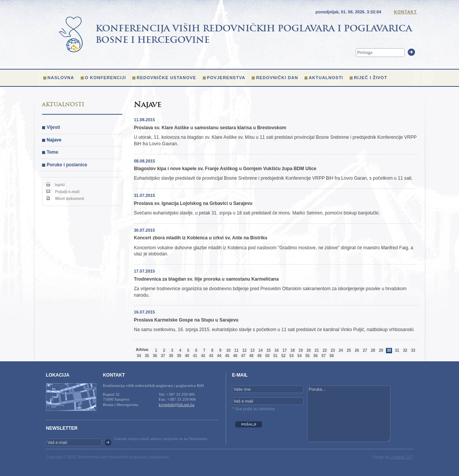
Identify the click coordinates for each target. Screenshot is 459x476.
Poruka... (349, 414)
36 (155, 356)
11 (236, 350)
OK (108, 443)
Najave (54, 140)
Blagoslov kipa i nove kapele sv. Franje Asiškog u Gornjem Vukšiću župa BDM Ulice (225, 169)
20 (308, 350)
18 (292, 350)
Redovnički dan (277, 78)
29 (381, 350)
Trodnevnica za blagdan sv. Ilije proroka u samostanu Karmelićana (206, 279)
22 (325, 350)
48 (251, 356)
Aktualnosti (326, 78)
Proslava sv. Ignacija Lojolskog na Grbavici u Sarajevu (193, 203)
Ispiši (55, 185)
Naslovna (61, 78)
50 (267, 356)
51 (275, 356)
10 (228, 350)
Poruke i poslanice (67, 165)
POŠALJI (249, 424)
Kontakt (405, 12)
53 (291, 356)
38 (171, 356)
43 (211, 356)
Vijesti (53, 127)
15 (268, 350)
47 (243, 356)
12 (244, 350)
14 (260, 350)
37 (163, 356)
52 (283, 356)
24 (341, 350)
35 (147, 356)
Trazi (411, 52)
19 (300, 350)
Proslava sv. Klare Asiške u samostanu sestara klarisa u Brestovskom (210, 128)
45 (227, 356)
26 (357, 350)
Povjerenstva (226, 78)
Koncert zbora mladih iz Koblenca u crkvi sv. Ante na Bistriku (201, 238)
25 (349, 350)
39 (179, 356)
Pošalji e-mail (63, 192)
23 (333, 350)
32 (405, 350)
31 (397, 350)
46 (235, 356)
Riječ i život (370, 78)
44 (219, 356)
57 (323, 356)
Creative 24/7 (402, 457)
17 (284, 350)
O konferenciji (106, 78)
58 (331, 356)
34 (139, 356)
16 (276, 350)
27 (365, 350)
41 (195, 356)
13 (252, 350)
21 (317, 350)
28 (373, 350)
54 (299, 356)
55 (307, 356)
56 (315, 356)
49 (259, 356)
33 (413, 350)
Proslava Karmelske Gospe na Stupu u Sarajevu (186, 320)
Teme (52, 152)
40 (187, 356)
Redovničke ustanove (166, 78)
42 (203, 356)
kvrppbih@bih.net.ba (177, 405)
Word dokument (65, 199)
